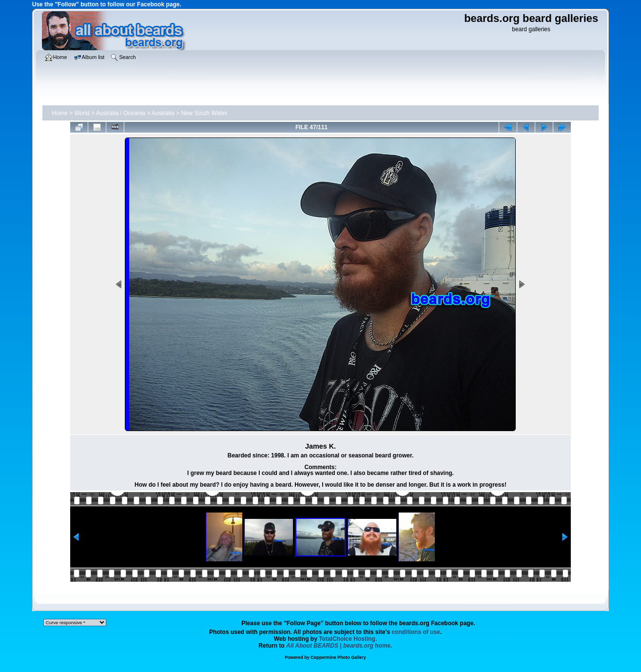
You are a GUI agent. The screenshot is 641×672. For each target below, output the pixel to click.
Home (60, 113)
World (82, 113)
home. (339, 646)
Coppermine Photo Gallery (338, 657)
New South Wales (204, 113)
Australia (163, 113)
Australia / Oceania (121, 113)
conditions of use (416, 632)
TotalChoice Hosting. (348, 639)
